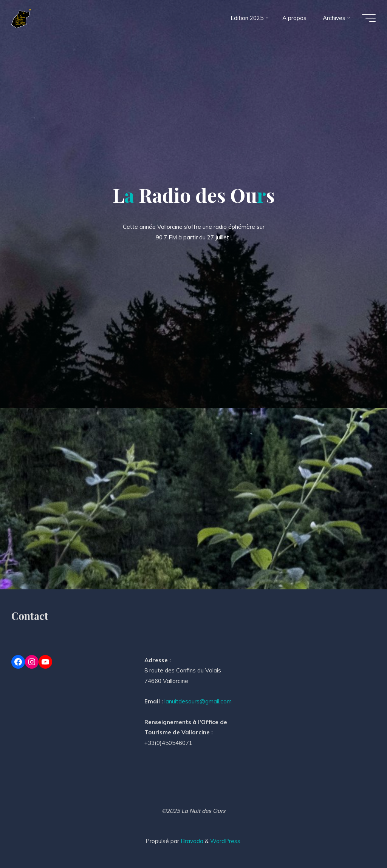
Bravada (191, 841)
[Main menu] (369, 18)
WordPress (225, 841)
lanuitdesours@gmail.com (198, 701)
